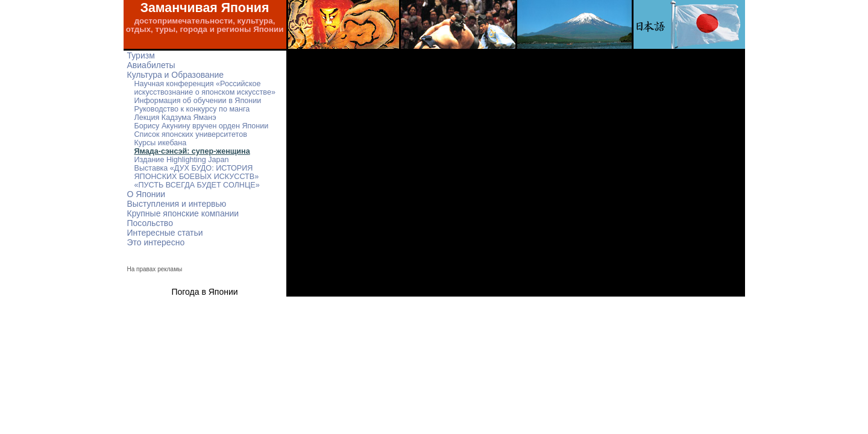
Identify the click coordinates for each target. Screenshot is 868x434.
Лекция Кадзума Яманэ (175, 118)
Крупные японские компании (183, 213)
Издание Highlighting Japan (182, 160)
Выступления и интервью (177, 204)
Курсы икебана (161, 143)
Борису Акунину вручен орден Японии (202, 126)
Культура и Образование (176, 75)
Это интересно (156, 242)
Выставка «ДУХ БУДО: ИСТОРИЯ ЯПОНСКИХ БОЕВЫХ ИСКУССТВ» (197, 172)
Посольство (150, 223)
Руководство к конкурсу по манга (192, 109)
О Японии (146, 194)
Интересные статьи (165, 233)
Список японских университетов (191, 134)
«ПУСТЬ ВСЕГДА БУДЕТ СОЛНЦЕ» (197, 185)
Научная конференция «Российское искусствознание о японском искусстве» (205, 88)
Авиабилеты (151, 65)
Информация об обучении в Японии (198, 101)
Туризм (141, 55)
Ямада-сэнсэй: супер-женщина (192, 151)
